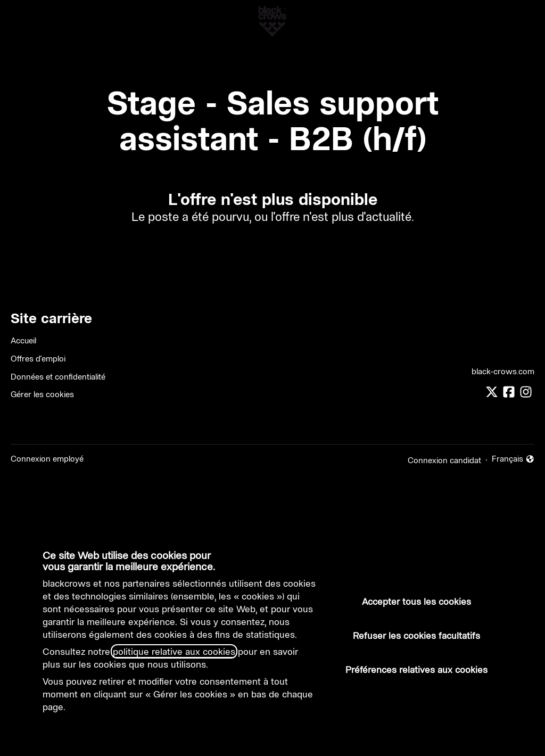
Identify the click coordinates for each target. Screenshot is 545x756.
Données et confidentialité (58, 377)
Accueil (23, 340)
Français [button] (513, 459)
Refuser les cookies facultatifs (416, 635)
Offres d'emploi (38, 359)
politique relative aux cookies (174, 651)
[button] (524, 21)
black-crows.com (503, 371)
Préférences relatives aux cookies (416, 669)
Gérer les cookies (42, 394)
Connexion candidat (444, 460)
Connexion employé (47, 459)
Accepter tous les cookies (416, 601)
